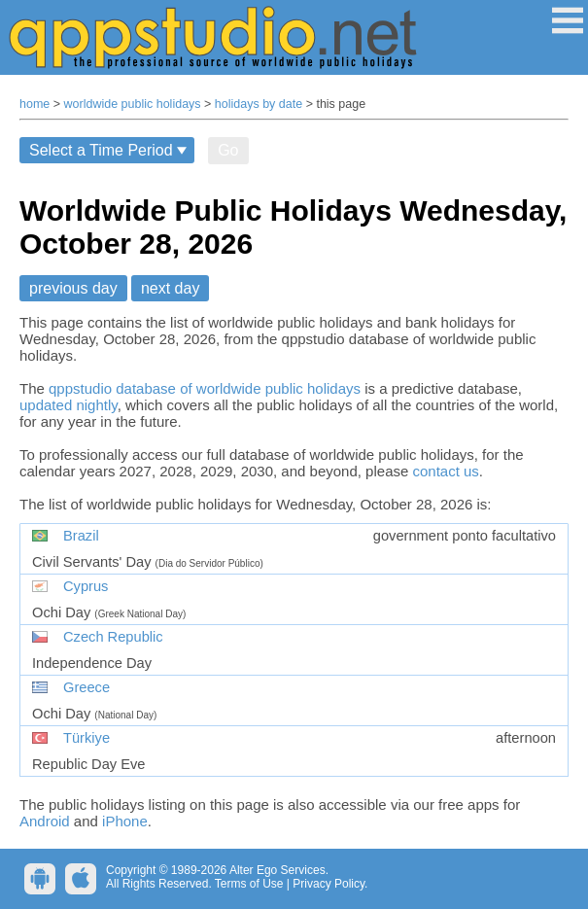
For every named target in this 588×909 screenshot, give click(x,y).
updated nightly (69, 405)
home (35, 104)
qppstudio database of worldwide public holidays (205, 388)
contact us (445, 471)
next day (170, 288)
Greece (86, 687)
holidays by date (259, 104)
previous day (73, 288)
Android (45, 821)
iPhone (125, 821)
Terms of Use (249, 884)
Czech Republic (113, 637)
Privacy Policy (329, 884)
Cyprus (86, 586)
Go (228, 150)
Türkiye (86, 738)
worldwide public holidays (133, 104)
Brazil (81, 536)
